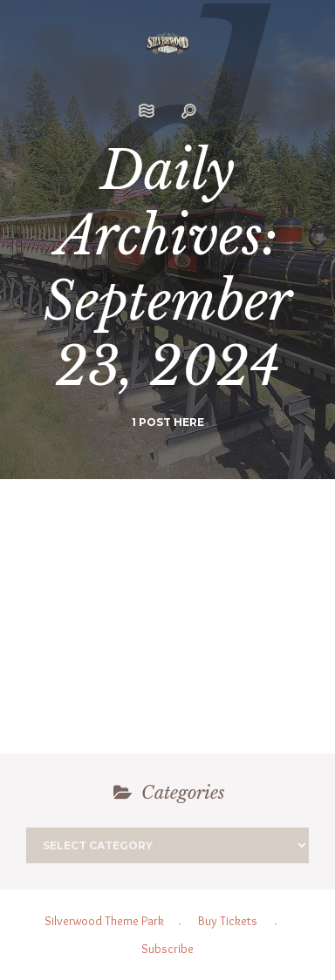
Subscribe (167, 949)
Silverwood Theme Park (104, 921)
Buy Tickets (228, 921)
